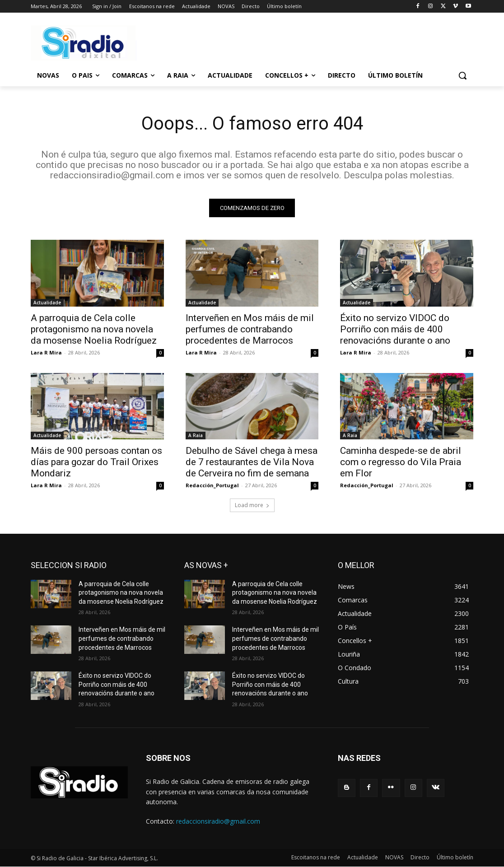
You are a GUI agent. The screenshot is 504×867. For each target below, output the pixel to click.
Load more (252, 505)
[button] (462, 75)
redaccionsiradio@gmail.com (218, 821)
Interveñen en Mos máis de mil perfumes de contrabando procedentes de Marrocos (250, 329)
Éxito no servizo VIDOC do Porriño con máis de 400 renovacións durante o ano (395, 329)
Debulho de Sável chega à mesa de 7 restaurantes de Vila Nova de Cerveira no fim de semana (252, 462)
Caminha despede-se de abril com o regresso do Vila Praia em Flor (401, 462)
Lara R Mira (46, 352)
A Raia (196, 435)
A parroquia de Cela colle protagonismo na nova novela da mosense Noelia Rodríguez (94, 329)
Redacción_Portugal (212, 485)
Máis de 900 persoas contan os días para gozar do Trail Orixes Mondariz (96, 462)
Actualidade (47, 302)
